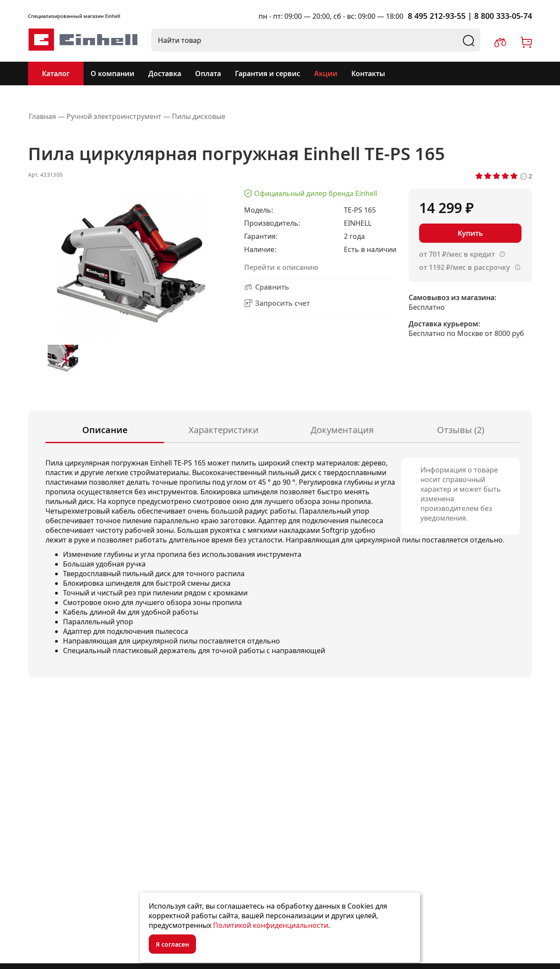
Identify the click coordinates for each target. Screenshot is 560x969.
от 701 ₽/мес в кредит (457, 254)
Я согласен (172, 944)
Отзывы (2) (461, 430)
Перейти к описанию (281, 267)
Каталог (56, 73)
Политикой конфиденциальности (271, 925)
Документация (342, 430)
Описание (105, 430)
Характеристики (224, 430)
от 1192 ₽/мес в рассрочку (465, 267)
